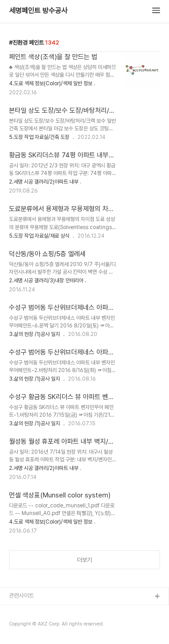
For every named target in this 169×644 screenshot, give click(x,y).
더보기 (84, 560)
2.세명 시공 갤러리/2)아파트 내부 (44, 182)
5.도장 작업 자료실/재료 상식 (39, 236)
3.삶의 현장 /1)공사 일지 (34, 334)
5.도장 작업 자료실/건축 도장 (39, 137)
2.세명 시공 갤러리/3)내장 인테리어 (46, 281)
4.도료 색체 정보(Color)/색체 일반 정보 (51, 83)
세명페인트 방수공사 (38, 11)
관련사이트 (21, 596)
